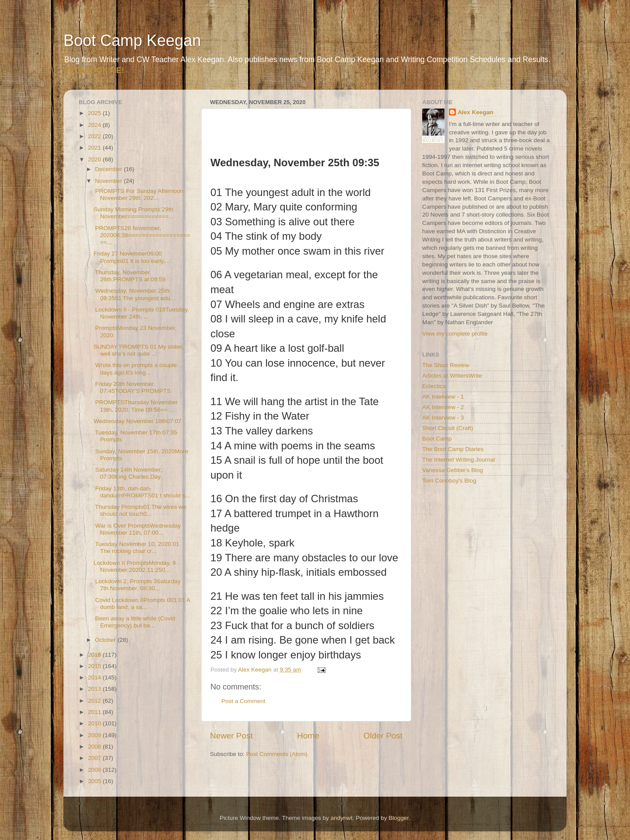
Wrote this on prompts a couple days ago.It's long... (135, 369)
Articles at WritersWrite (452, 376)
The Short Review (446, 365)
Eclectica (434, 386)
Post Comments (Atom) (277, 754)
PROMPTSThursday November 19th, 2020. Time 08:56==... (136, 406)
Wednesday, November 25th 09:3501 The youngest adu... (135, 294)
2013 (95, 689)
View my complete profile (455, 334)
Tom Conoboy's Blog (449, 481)
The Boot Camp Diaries (453, 449)
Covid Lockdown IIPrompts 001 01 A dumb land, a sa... (142, 604)
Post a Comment (243, 701)
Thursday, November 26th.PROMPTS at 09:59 (129, 276)
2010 (95, 723)
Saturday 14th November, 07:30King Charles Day (128, 473)
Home (308, 736)
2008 (95, 747)
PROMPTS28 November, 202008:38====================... (142, 235)
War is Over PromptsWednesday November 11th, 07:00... (137, 529)
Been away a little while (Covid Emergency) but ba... (135, 622)
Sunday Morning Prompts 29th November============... (134, 213)
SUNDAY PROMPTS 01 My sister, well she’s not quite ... (138, 350)
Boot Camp (437, 439)
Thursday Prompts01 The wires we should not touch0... (140, 510)
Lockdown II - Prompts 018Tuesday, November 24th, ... (141, 313)
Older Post (383, 736)
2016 (95, 655)
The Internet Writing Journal (458, 460)
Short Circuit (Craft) (448, 428)
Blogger (399, 818)
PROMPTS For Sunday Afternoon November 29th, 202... (139, 194)
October (106, 640)
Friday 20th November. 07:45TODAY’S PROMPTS (132, 387)
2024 (95, 125)
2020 (95, 159)
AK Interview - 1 (443, 397)
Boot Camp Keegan (132, 40)
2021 (95, 148)
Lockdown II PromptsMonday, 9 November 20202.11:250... (135, 566)
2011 (95, 712)
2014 (95, 677)
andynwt (341, 818)
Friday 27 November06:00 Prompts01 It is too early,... (132, 257)
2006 (95, 770)
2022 (95, 136)
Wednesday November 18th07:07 (138, 421)
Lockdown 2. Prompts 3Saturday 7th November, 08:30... (137, 585)
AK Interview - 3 (443, 418)
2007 (95, 758)
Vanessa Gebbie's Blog (453, 470)
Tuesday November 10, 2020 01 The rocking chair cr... (136, 548)
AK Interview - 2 (443, 407)
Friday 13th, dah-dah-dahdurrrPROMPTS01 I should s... (142, 492)
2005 (95, 781)
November (109, 181)
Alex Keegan (475, 112)
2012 (95, 701)
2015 (95, 666)
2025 (95, 113)
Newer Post (231, 736)
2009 (95, 735)
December (109, 169)
